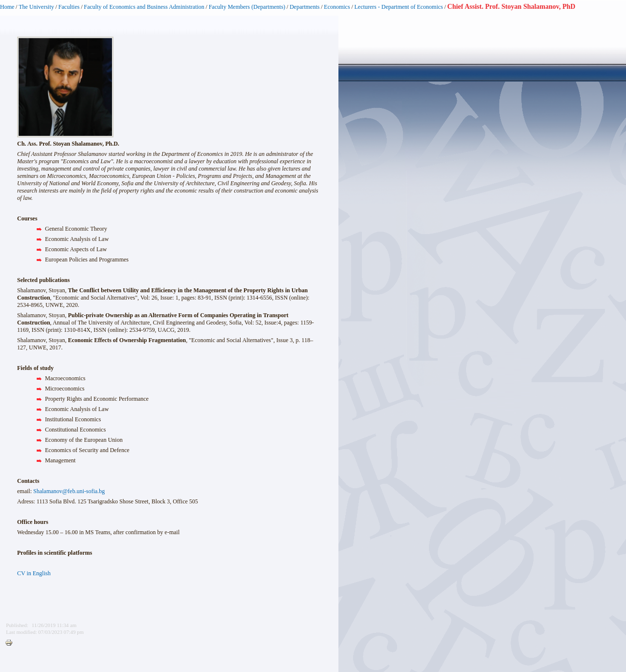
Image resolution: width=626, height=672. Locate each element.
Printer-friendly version (11, 643)
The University (36, 7)
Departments (304, 7)
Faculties (69, 7)
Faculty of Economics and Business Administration (144, 7)
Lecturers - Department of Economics (398, 7)
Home (7, 7)
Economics (337, 7)
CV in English (34, 573)
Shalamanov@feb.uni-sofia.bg (69, 491)
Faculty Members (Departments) (247, 7)
